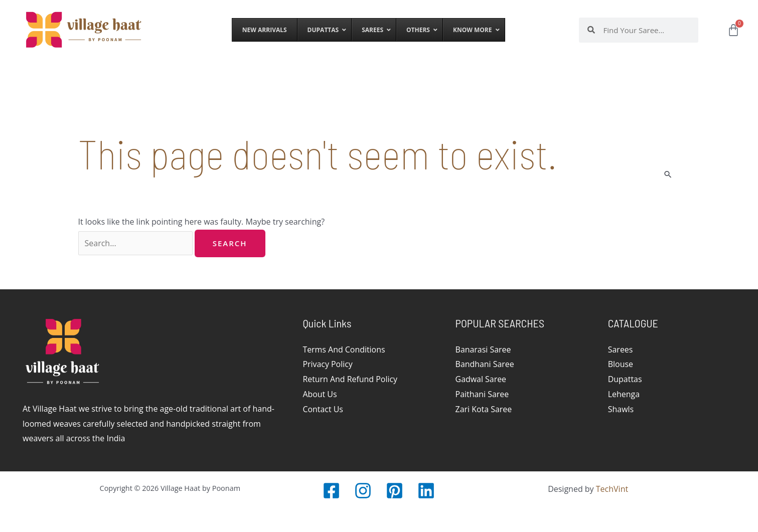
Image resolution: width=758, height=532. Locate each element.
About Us (320, 394)
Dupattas (625, 379)
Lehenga (624, 394)
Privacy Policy (328, 364)
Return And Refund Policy (350, 379)
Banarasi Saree (483, 349)
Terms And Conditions (344, 349)
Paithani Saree (482, 394)
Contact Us (323, 409)
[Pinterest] (395, 491)
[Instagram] (363, 491)
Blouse (621, 364)
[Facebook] (331, 491)
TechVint (612, 489)
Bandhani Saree (485, 364)
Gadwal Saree (481, 379)
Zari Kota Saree (484, 409)
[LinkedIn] (426, 491)
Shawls (621, 409)
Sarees (621, 349)
